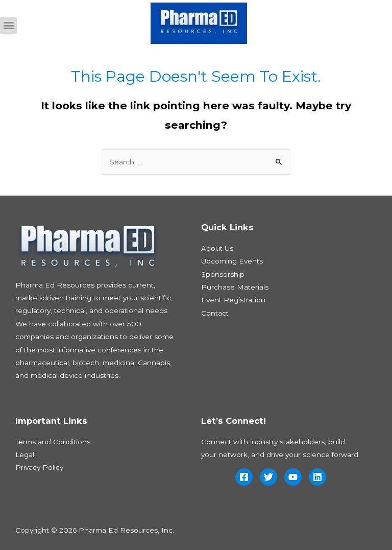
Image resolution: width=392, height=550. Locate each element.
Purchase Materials (235, 287)
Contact (215, 313)
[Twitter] (268, 477)
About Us (217, 248)
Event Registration (233, 300)
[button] (8, 25)
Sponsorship (223, 274)
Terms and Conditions (53, 442)
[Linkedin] (317, 477)
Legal (25, 455)
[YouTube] (293, 477)
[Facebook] (244, 477)
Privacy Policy (39, 467)
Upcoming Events (232, 261)
